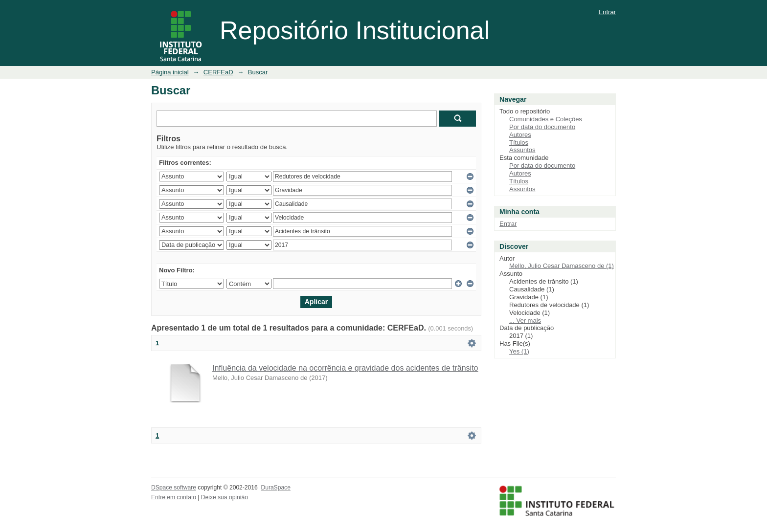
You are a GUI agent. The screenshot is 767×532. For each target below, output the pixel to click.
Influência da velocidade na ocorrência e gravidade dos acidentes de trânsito (345, 368)
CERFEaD (218, 72)
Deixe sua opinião (225, 497)
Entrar (607, 12)
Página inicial (170, 72)
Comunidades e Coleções (546, 119)
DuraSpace (275, 488)
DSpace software (174, 488)
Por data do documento (542, 127)
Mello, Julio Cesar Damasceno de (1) (562, 266)
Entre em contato (174, 497)
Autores (520, 135)
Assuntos (522, 150)
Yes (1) (519, 351)
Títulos (519, 143)
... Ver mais (525, 321)
